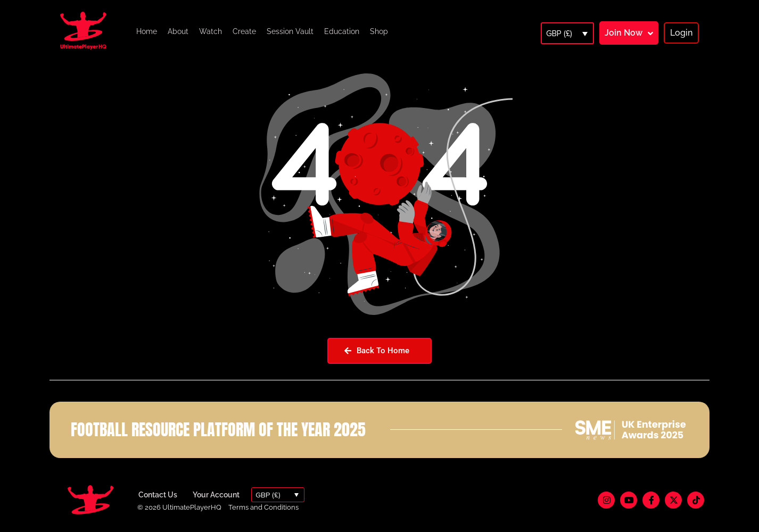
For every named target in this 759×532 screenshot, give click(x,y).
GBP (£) (559, 34)
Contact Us (158, 495)
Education (342, 31)
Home (147, 31)
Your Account (216, 495)
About (178, 31)
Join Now (624, 33)
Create (244, 31)
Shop (379, 31)
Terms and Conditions (263, 507)
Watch (211, 31)
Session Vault (290, 31)
